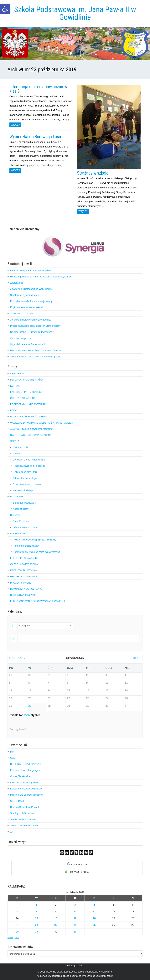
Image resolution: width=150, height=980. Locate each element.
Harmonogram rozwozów (26, 546)
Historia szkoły (20, 447)
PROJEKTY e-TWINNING (23, 577)
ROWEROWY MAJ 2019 (23, 595)
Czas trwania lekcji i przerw (27, 484)
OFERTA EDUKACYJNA (23, 398)
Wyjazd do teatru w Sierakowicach (28, 344)
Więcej (15, 125)
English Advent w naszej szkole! (27, 307)
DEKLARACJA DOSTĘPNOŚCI (26, 380)
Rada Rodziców (21, 521)
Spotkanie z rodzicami (21, 314)
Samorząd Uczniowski (24, 503)
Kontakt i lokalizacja (23, 490)
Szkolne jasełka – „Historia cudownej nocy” (32, 332)
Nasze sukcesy (21, 509)
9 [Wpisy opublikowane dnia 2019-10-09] (56, 911)
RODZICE (15, 515)
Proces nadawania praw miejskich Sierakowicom (35, 326)
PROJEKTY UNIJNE (21, 583)
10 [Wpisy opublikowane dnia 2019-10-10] (75, 911)
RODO (14, 410)
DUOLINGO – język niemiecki (25, 764)
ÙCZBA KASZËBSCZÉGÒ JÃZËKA (28, 417)
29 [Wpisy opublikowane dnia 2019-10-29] (36, 932)
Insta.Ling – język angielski (24, 783)
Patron (16, 454)
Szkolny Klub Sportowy (22, 813)
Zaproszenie (17, 283)
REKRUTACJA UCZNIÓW (24, 570)
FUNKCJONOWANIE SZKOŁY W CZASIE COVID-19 (38, 601)
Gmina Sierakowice (20, 776)
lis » (17, 938)
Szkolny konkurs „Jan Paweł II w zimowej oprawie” (36, 357)
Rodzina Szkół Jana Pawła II (25, 807)
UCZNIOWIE (17, 497)
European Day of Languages (25, 770)
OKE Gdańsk (17, 801)
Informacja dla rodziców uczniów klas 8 (38, 89)
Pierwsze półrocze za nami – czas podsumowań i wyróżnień (41, 277)
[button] (5, 9)
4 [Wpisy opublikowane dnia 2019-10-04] (94, 905)
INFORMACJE (18, 534)
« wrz (10, 938)
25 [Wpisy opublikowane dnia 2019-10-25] (94, 925)
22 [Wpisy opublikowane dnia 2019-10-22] (36, 925)
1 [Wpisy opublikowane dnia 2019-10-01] (36, 905)
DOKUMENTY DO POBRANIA (26, 589)
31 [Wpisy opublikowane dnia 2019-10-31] (75, 932)
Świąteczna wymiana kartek (24, 295)
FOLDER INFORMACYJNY (24, 558)
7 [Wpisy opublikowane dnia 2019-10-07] (17, 911)
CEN (13, 758)
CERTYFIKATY (18, 374)
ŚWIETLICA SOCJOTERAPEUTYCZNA (31, 435)
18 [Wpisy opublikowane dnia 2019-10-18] (94, 918)
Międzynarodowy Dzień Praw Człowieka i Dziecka (36, 351)
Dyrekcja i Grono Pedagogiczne (29, 460)
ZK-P (13, 832)
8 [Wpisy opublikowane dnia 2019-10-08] (36, 911)
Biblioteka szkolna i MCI (25, 472)
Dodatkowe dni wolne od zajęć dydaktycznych (36, 552)
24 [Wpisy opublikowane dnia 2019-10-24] (75, 925)
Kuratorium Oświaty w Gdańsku (26, 789)
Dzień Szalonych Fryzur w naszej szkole (31, 271)
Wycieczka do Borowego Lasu (35, 137)
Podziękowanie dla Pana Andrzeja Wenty (31, 301)
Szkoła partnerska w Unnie (24, 826)
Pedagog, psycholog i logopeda (29, 466)
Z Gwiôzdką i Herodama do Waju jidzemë (31, 289)
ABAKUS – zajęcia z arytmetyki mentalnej (32, 429)
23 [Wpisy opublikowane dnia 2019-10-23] (56, 925)
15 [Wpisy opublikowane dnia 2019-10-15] (36, 918)
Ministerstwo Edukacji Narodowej (27, 795)
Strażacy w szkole (93, 173)
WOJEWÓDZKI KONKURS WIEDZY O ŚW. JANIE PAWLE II (41, 423)
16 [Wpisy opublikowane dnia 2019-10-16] (56, 918)
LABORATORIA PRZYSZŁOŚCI (27, 392)
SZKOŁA (15, 441)
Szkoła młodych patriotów (23, 819)
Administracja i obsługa (25, 478)
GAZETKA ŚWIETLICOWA (24, 564)
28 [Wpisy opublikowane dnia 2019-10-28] (17, 932)
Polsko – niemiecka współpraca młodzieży (34, 540)
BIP (12, 752)
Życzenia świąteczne (21, 338)
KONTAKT (16, 386)
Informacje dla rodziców (25, 527)
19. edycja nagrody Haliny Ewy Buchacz (31, 320)
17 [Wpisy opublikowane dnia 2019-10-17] (75, 918)
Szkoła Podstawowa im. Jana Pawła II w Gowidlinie (75, 13)
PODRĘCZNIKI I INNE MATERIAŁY (29, 404)
